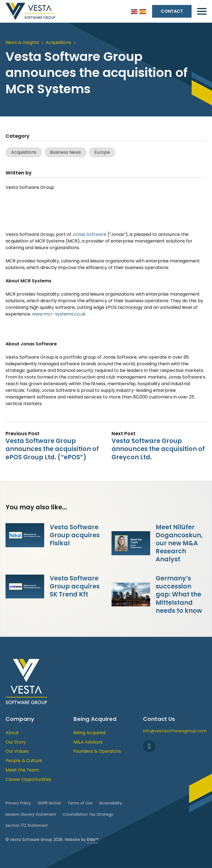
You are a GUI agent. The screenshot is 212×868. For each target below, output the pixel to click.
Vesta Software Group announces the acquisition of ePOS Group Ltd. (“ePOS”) (52, 449)
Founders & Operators (97, 751)
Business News (65, 152)
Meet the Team (22, 770)
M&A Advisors (88, 742)
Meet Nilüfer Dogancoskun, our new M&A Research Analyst (179, 543)
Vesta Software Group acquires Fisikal (75, 535)
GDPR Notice (49, 803)
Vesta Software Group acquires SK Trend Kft (75, 586)
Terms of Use (80, 803)
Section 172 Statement (27, 826)
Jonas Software (89, 234)
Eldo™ (93, 840)
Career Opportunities (28, 779)
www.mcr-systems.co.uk (59, 314)
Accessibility (111, 803)
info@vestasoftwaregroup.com (175, 731)
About (12, 733)
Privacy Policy (18, 803)
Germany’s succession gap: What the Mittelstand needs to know (179, 594)
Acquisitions (59, 42)
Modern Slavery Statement (31, 814)
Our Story (16, 742)
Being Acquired (89, 733)
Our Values (17, 751)
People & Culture (24, 761)
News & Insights (22, 42)
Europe (102, 152)
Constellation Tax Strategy (88, 814)
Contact (172, 11)
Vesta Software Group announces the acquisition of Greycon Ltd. (158, 449)
